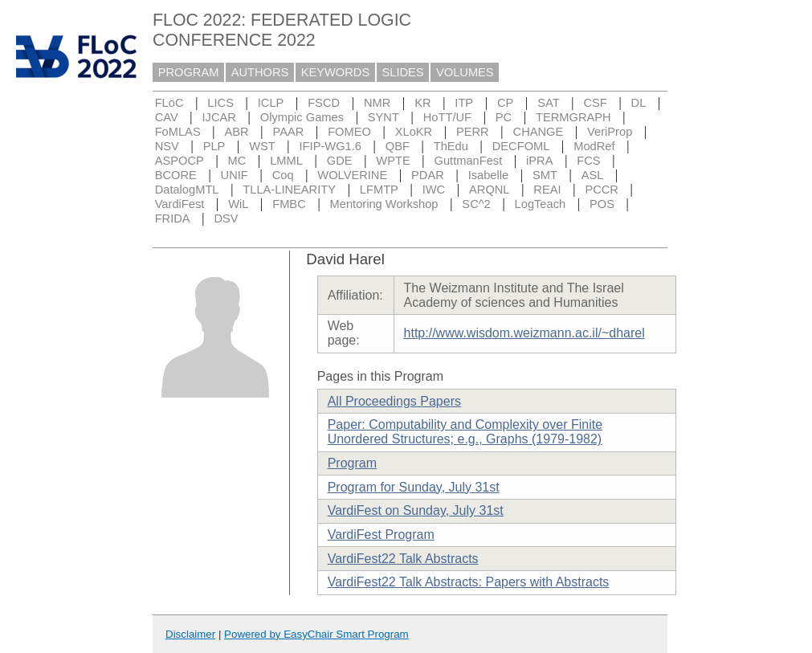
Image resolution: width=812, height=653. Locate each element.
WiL (238, 204)
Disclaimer (190, 634)
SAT (548, 103)
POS (602, 204)
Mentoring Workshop (384, 204)
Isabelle (489, 175)
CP (505, 103)
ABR (237, 132)
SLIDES (403, 72)
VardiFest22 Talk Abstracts (403, 559)
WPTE (393, 161)
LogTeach (541, 204)
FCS (588, 161)
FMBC (289, 204)
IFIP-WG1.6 (331, 146)
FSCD (324, 103)
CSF (595, 103)
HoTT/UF (447, 117)
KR (422, 103)
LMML (286, 161)
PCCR (602, 190)
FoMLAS (178, 132)
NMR (377, 103)
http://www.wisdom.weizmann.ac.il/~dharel (524, 333)
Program (352, 463)
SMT (545, 175)
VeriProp (610, 132)
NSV (167, 146)
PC (504, 117)
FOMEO (349, 132)
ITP (464, 103)
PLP (214, 146)
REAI (547, 190)
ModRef (594, 146)
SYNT (384, 117)
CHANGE (539, 132)
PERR (473, 132)
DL (639, 103)
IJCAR (219, 117)
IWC (434, 190)
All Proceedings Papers (394, 401)
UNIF (235, 175)
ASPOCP (180, 161)
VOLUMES (465, 72)
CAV (167, 117)
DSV (226, 218)
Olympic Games (302, 117)
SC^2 (476, 204)
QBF (398, 146)
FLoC (169, 103)
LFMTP (379, 190)
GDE (340, 161)
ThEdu (451, 146)
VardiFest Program (381, 535)
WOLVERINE (352, 175)
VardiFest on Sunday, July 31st (416, 510)
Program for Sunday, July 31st (414, 487)
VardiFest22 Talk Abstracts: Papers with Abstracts (469, 582)
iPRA (539, 161)
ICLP (271, 103)
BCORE (176, 175)
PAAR (288, 132)
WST (262, 146)
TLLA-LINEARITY (289, 190)
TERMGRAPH (573, 117)
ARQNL (490, 190)
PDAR (428, 175)
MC (237, 161)
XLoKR (414, 132)
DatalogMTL (187, 190)
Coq (283, 175)
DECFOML (521, 146)
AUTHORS (260, 72)
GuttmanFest (469, 161)
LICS (220, 103)
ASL (593, 175)
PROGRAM (189, 72)
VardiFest (180, 204)
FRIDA (173, 218)
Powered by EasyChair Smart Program (316, 634)
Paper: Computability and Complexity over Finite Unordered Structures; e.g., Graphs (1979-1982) (465, 432)
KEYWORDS (336, 72)
